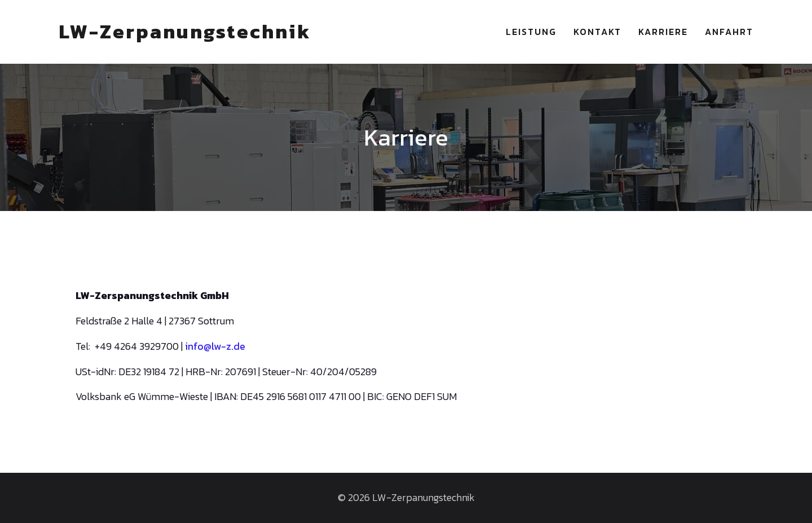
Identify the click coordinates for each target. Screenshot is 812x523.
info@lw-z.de (215, 346)
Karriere (663, 32)
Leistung (531, 32)
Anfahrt (729, 32)
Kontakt (597, 32)
